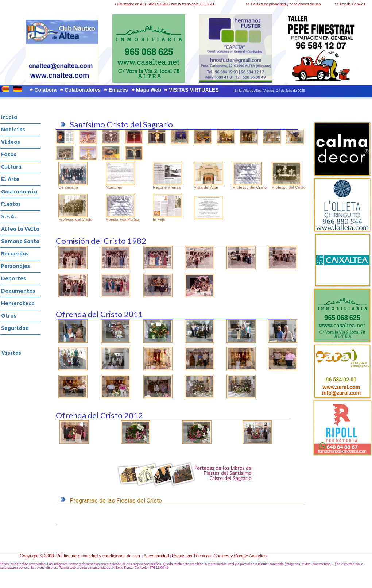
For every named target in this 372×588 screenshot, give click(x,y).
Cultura (11, 167)
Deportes (13, 279)
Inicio (9, 117)
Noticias (13, 130)
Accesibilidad (156, 556)
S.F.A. (9, 217)
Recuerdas (15, 254)
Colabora (46, 90)
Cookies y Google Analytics (240, 556)
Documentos (18, 291)
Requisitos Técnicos (191, 556)
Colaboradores (83, 90)
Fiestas (11, 204)
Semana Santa (20, 241)
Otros (9, 316)
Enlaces (118, 90)
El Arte (10, 179)
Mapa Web (149, 90)
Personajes (15, 266)
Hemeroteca (18, 303)
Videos (11, 142)
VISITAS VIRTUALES (194, 90)
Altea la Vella (20, 229)
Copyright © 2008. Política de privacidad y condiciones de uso (80, 556)
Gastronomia (19, 192)
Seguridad (15, 328)
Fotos (9, 155)
